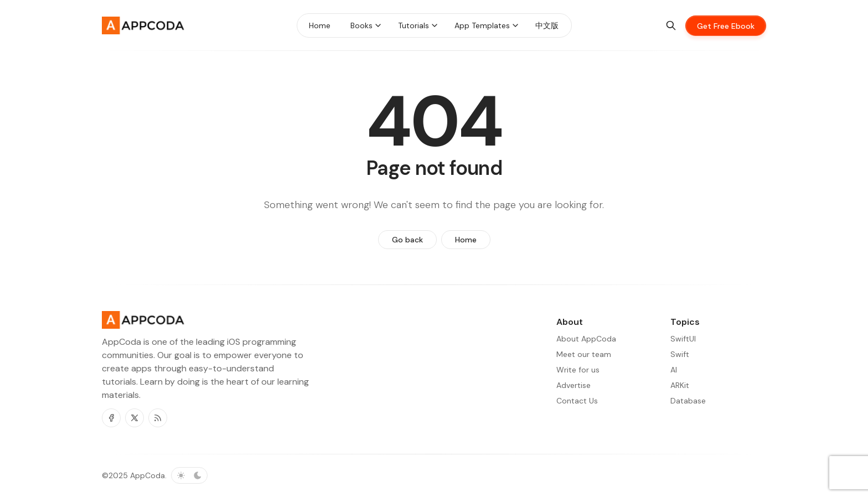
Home (466, 240)
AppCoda (148, 475)
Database (688, 401)
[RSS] (158, 418)
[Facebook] (111, 418)
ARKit (680, 385)
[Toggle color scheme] (189, 475)
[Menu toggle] (378, 25)
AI (674, 370)
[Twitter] (135, 418)
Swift (680, 354)
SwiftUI (683, 339)
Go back (407, 240)
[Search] (671, 25)
